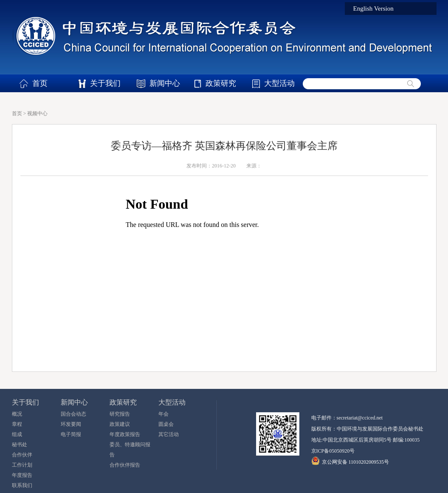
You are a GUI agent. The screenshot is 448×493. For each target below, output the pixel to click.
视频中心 (37, 113)
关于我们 (105, 83)
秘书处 (20, 445)
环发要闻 (71, 424)
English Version (373, 8)
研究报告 (120, 414)
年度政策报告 (125, 434)
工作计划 (22, 465)
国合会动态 (73, 414)
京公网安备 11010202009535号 (356, 462)
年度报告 (22, 475)
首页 (40, 83)
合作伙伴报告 (125, 465)
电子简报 (71, 434)
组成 (17, 434)
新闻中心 (165, 83)
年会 (163, 414)
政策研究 (221, 83)
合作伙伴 (22, 455)
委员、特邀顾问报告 (130, 450)
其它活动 (169, 434)
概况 (17, 414)
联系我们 (22, 485)
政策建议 (120, 424)
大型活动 (279, 83)
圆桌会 (166, 424)
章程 (17, 424)
